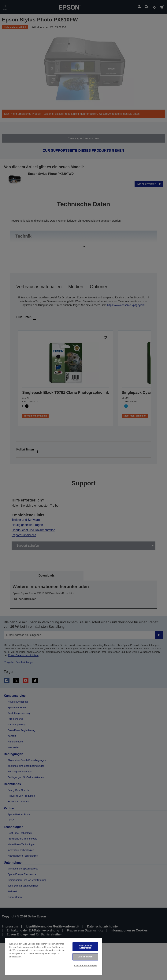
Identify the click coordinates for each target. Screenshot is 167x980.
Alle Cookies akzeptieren (85, 947)
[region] (54, 956)
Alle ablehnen (85, 957)
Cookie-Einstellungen (85, 966)
